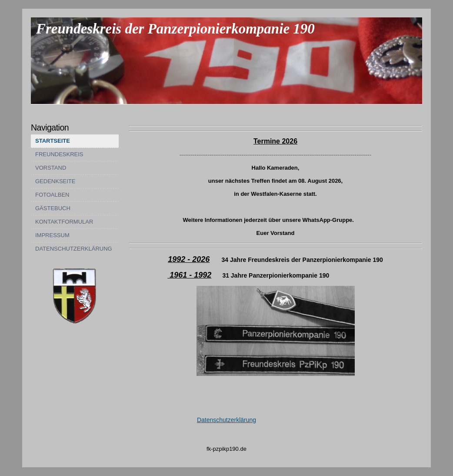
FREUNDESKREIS (59, 154)
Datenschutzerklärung (226, 420)
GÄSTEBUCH (53, 208)
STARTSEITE (53, 141)
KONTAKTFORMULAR (64, 222)
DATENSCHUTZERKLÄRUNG (74, 249)
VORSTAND (51, 168)
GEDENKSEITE (55, 181)
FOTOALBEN (52, 195)
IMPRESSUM (52, 235)
